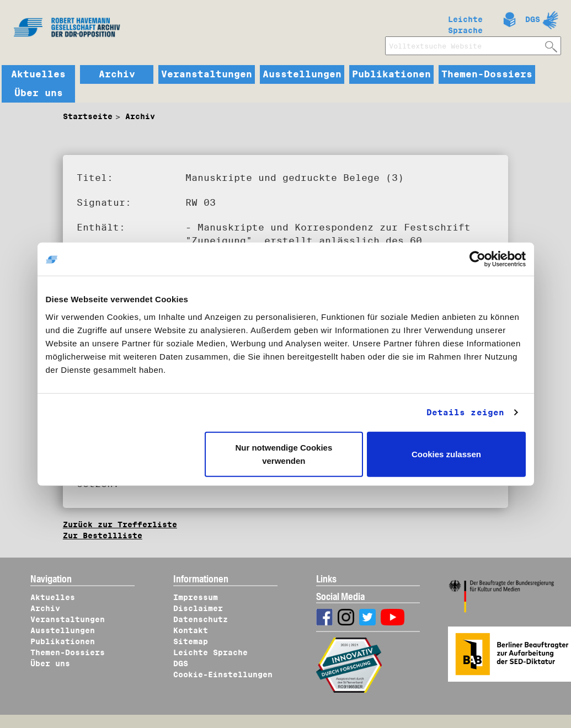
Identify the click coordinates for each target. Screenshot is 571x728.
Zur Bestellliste (103, 536)
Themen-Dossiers (487, 74)
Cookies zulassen (446, 454)
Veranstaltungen (207, 74)
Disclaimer (198, 608)
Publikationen (391, 74)
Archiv (117, 74)
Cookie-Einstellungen (223, 675)
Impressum (196, 597)
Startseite (88, 116)
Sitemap (191, 641)
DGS (533, 19)
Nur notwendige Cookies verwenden (284, 454)
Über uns (39, 93)
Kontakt (191, 630)
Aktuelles (38, 74)
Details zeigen (465, 413)
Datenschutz (201, 619)
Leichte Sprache (465, 23)
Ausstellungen (302, 74)
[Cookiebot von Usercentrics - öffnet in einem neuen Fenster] (477, 259)
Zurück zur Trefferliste (120, 524)
